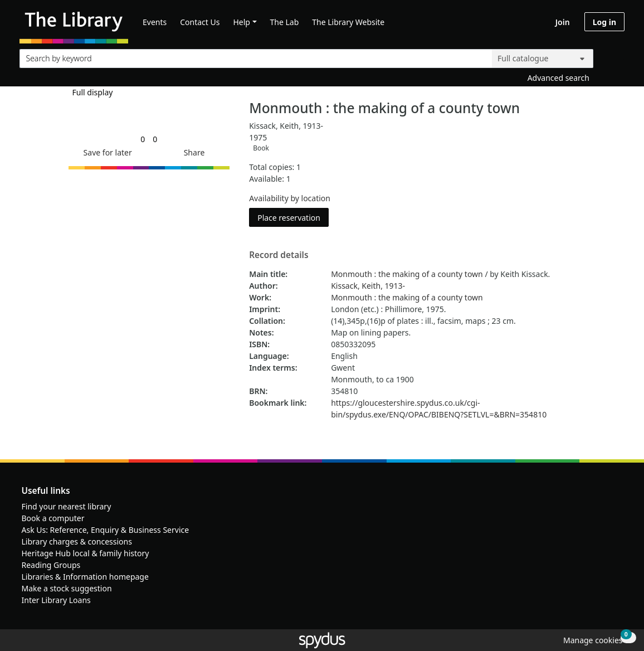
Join (563, 22)
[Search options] (543, 59)
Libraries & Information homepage (85, 577)
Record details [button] (279, 255)
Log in (604, 22)
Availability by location (290, 198)
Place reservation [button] (293, 217)
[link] (143, 139)
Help (241, 22)
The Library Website (348, 22)
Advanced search (558, 78)
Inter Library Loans (56, 600)
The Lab (285, 22)
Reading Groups (51, 565)
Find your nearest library (67, 506)
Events (155, 22)
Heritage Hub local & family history (86, 553)
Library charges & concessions (77, 541)
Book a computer (53, 518)
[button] (106, 152)
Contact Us (200, 22)
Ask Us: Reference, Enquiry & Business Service (106, 530)
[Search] (612, 56)
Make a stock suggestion (67, 588)
